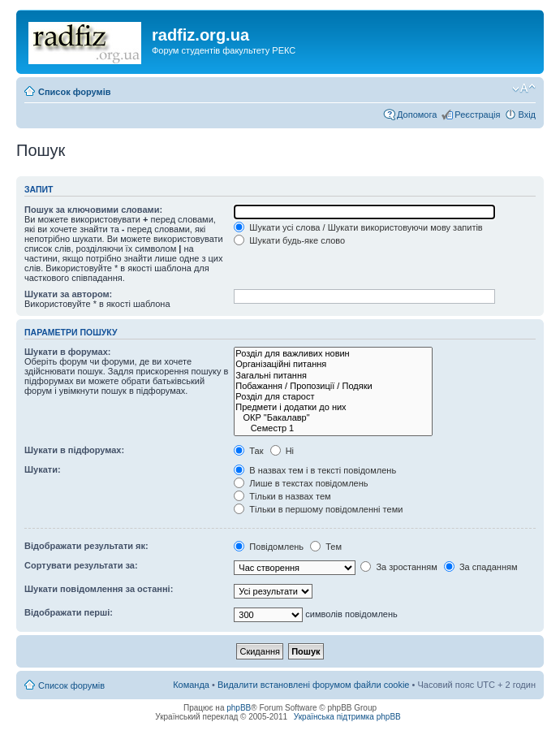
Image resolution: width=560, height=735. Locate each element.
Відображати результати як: (86, 546)
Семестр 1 (333, 428)
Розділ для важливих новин (333, 354)
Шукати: (43, 469)
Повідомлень (269, 547)
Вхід (527, 115)
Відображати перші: (69, 612)
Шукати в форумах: (67, 352)
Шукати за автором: (68, 294)
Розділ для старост (333, 397)
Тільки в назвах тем (282, 496)
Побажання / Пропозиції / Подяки (333, 386)
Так (248, 451)
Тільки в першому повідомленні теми (318, 509)
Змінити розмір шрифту (524, 89)
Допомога (417, 115)
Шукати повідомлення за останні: (99, 589)
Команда (191, 685)
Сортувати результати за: (81, 565)
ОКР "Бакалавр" (333, 418)
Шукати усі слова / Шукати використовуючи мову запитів (358, 227)
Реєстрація (477, 115)
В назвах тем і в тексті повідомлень (315, 470)
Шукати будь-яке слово (289, 240)
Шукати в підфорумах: (74, 450)
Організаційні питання (333, 364)
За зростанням (398, 567)
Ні (282, 451)
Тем (326, 547)
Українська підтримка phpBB (347, 717)
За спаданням (481, 567)
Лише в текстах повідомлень (301, 483)
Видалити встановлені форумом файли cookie (314, 685)
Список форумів (74, 92)
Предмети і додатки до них (333, 407)
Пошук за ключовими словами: (93, 210)
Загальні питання (333, 376)
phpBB (239, 708)
